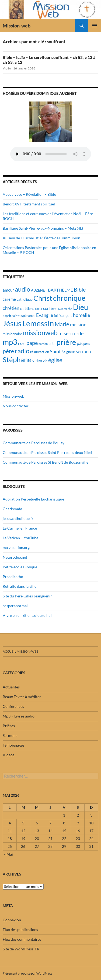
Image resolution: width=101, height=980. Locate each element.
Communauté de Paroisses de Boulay (34, 443)
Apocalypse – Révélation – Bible (29, 194)
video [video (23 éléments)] (37, 360)
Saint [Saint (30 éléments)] (55, 351)
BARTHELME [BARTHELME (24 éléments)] (60, 290)
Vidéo (7, 68)
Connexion (12, 920)
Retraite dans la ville (20, 586)
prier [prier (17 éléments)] (52, 344)
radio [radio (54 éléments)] (22, 351)
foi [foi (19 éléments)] (56, 316)
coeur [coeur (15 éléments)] (39, 309)
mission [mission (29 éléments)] (78, 325)
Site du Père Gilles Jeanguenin (28, 596)
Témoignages (13, 745)
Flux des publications (20, 930)
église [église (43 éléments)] (55, 360)
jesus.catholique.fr (18, 518)
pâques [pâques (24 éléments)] (83, 343)
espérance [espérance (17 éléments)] (27, 316)
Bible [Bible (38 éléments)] (80, 289)
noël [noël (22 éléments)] (22, 343)
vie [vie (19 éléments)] (45, 361)
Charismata (12, 509)
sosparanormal (15, 606)
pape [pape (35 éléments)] (32, 343)
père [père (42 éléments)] (8, 351)
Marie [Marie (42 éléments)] (62, 324)
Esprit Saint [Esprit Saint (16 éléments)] (11, 316)
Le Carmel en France (20, 528)
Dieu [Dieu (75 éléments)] (81, 307)
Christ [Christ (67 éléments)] (43, 298)
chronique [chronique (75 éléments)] (69, 298)
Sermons (10, 735)
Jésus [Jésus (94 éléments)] (12, 323)
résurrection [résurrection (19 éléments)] (40, 352)
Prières (9, 726)
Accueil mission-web (21, 651)
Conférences (13, 706)
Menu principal (95, 26)
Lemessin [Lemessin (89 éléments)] (38, 323)
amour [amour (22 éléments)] (8, 290)
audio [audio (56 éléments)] (22, 289)
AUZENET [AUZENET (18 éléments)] (39, 290)
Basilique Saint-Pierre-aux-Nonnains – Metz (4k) (43, 228)
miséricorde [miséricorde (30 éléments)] (71, 333)
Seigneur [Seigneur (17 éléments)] (68, 352)
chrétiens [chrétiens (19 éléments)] (27, 309)
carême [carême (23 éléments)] (9, 299)
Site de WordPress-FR (21, 949)
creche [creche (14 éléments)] (68, 309)
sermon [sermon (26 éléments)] (83, 352)
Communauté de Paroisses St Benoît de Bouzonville (46, 462)
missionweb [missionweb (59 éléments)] (40, 333)
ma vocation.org (16, 547)
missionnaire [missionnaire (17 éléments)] (12, 334)
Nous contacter (16, 406)
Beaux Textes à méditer (22, 697)
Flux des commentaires (22, 939)
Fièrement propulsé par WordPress (27, 973)
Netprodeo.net (15, 557)
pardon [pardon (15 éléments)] (43, 344)
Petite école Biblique (20, 567)
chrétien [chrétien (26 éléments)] (11, 308)
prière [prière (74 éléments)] (66, 342)
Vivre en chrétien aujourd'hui (27, 615)
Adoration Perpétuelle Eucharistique (33, 499)
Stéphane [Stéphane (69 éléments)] (17, 359)
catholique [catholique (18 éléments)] (25, 299)
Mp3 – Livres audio (19, 716)
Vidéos (8, 755)
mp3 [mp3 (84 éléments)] (10, 342)
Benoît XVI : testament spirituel (29, 204)
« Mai (8, 854)
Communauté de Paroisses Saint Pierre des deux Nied (47, 452)
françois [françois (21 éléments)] (65, 315)
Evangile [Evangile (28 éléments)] (45, 315)
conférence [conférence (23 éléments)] (53, 308)
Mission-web (17, 26)
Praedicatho (13, 577)
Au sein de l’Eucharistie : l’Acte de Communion (41, 238)
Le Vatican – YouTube (20, 538)
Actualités (11, 687)
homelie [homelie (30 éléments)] (81, 315)
